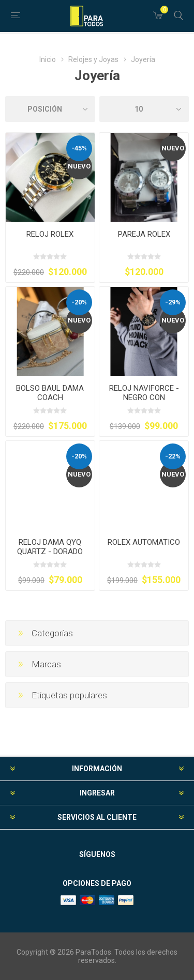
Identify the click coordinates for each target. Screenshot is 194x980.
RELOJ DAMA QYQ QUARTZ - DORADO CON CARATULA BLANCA (50, 556)
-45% (79, 148)
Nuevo (79, 166)
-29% (173, 302)
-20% (79, 302)
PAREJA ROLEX (144, 234)
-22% (173, 456)
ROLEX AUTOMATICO (144, 542)
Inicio (48, 59)
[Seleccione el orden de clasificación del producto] (50, 109)
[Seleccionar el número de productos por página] (144, 109)
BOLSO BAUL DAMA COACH (50, 393)
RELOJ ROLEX (50, 234)
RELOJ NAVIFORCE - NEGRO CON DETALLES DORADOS (144, 397)
